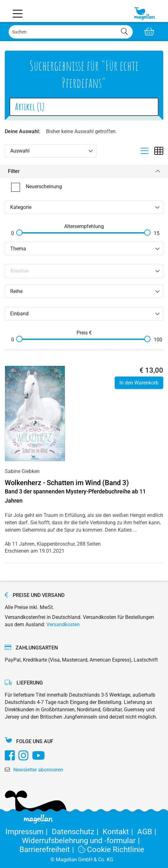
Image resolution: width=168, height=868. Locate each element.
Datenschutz (77, 832)
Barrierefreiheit (49, 850)
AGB (148, 832)
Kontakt (120, 832)
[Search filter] (84, 271)
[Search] (71, 32)
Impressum (29, 832)
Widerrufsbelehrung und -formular (82, 841)
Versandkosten (63, 624)
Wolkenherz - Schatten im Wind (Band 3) (67, 483)
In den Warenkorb (139, 383)
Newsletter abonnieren (38, 770)
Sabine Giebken (22, 471)
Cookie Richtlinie (111, 850)
